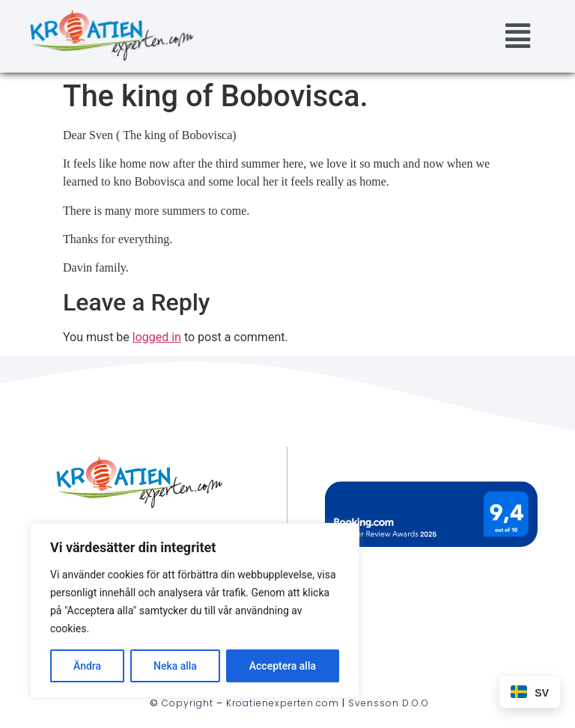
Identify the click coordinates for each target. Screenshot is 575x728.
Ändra (87, 666)
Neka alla (175, 666)
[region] (195, 611)
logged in (157, 337)
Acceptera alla (283, 666)
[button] (517, 37)
